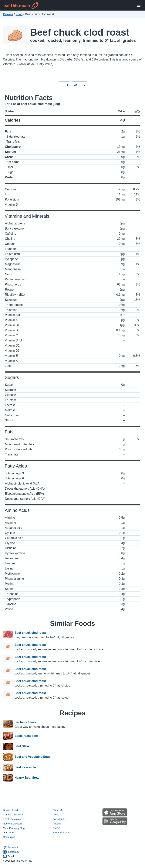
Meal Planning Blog (14, 828)
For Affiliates (60, 819)
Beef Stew (22, 746)
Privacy (57, 824)
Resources (9, 837)
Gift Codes (9, 832)
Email (8, 856)
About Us (58, 810)
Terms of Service (62, 832)
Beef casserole (25, 767)
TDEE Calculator (12, 819)
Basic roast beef (26, 736)
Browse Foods (11, 810)
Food (19, 14)
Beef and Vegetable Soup (33, 757)
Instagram (11, 852)
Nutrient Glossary (13, 824)
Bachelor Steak (25, 722)
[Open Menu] (139, 5)
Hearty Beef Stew (27, 778)
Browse (8, 14)
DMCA (56, 828)
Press (56, 815)
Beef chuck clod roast (80, 32)
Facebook (11, 847)
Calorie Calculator (13, 815)
